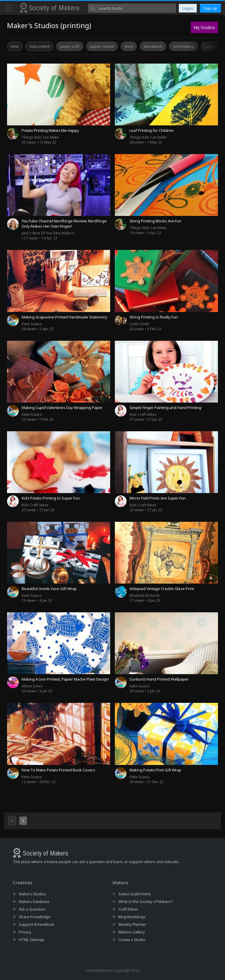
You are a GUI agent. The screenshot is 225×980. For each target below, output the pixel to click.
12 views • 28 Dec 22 (39, 779)
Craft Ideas (128, 909)
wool (129, 46)
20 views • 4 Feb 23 (145, 326)
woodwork (153, 46)
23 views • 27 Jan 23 (146, 507)
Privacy (25, 932)
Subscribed (39, 46)
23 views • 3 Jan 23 (37, 688)
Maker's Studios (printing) (49, 25)
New (15, 46)
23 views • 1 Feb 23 (37, 417)
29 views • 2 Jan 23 (145, 688)
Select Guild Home (135, 894)
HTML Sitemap (31, 940)
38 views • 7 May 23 (148, 140)
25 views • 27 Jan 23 (38, 507)
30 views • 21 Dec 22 (146, 779)
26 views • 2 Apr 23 (37, 326)
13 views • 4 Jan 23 (37, 598)
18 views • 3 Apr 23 (148, 230)
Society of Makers (54, 8)
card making (184, 46)
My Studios (204, 27)
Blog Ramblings (132, 917)
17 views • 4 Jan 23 (145, 598)
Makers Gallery (132, 932)
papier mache (102, 46)
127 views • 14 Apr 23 (48, 236)
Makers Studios (33, 894)
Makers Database (34, 901)
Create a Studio (132, 940)
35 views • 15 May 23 (40, 140)
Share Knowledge (35, 917)
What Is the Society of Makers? (146, 901)
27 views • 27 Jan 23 (146, 417)
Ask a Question (32, 909)
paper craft (70, 46)
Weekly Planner (132, 924)
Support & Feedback (37, 924)
